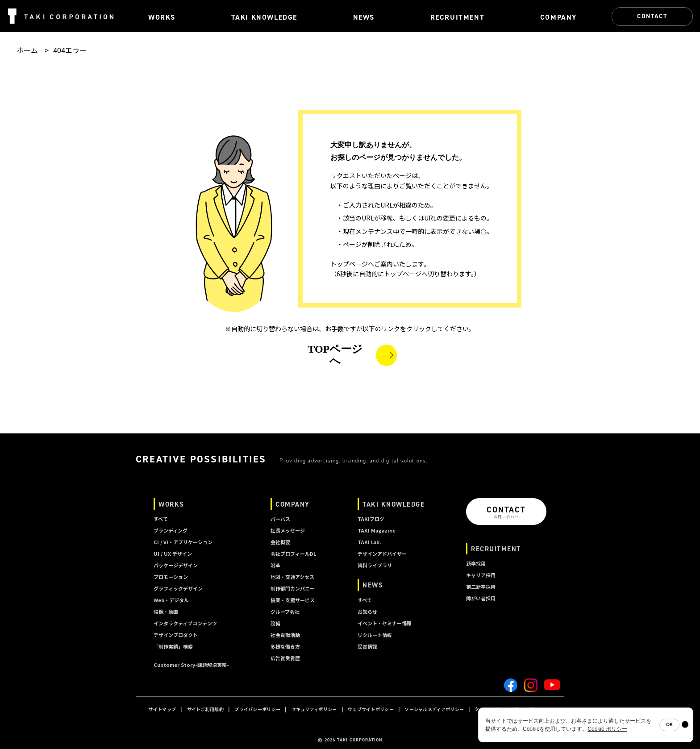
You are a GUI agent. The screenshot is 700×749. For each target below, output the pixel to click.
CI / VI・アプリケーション (183, 542)
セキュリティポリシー (314, 709)
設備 (275, 623)
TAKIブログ (371, 519)
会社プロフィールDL (293, 553)
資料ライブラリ (375, 565)
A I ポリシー (535, 709)
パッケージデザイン (176, 565)
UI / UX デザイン (173, 553)
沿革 (275, 565)
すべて (161, 519)
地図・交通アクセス (292, 577)
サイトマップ (162, 709)
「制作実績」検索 (173, 646)
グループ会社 (285, 612)
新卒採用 (476, 563)
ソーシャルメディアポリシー (434, 709)
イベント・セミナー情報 (385, 623)
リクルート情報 (375, 635)
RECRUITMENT (496, 549)
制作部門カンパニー (293, 588)
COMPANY (293, 504)
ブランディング (171, 530)
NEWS (373, 585)
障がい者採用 (481, 598)
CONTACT (652, 16)
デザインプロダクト (176, 635)
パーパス (280, 519)
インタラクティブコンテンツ (185, 623)
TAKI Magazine (377, 530)
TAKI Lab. (369, 542)
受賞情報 (367, 646)
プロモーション (171, 577)
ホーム (27, 50)
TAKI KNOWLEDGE (394, 504)
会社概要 (280, 542)
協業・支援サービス (293, 600)
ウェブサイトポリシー (371, 709)
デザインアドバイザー (382, 553)
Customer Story (191, 665)
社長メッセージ (288, 530)
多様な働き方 (285, 646)
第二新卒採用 (481, 587)
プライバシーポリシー (257, 709)
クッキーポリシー (493, 709)
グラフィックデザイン (178, 588)
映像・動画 (166, 612)
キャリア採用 (481, 575)
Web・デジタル (171, 600)
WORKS (171, 504)
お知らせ (367, 612)
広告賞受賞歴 (285, 658)
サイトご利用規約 (205, 709)
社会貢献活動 (285, 635)
